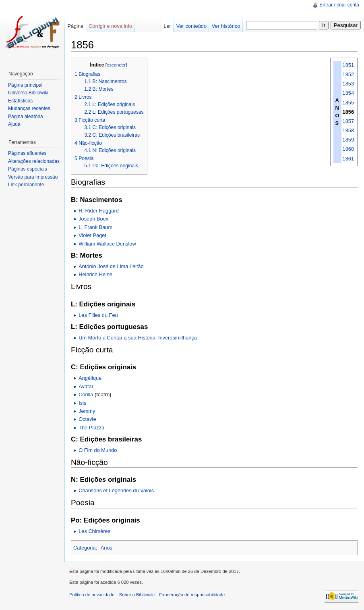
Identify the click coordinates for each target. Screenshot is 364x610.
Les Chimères (94, 531)
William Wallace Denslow (107, 244)
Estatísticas (20, 101)
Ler (167, 26)
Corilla (86, 395)
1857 (348, 121)
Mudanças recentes (29, 108)
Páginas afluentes (27, 153)
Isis (82, 403)
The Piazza (91, 428)
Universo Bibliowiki (28, 93)
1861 (348, 159)
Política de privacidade (92, 595)
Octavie (87, 419)
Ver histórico (226, 26)
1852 (348, 74)
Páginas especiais (28, 169)
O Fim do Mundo (98, 450)
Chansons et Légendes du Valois (116, 490)
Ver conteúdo (191, 26)
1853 (348, 84)
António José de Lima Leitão (111, 266)
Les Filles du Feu (98, 315)
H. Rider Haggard (99, 211)
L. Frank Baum (95, 227)
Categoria (85, 548)
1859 (348, 140)
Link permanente (26, 185)
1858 (348, 130)
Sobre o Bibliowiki (137, 595)
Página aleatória (26, 117)
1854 (348, 93)
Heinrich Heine (95, 274)
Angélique (90, 378)
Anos (107, 548)
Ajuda (14, 124)
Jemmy (87, 411)
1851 (348, 65)
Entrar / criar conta (339, 5)
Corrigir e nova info (110, 26)
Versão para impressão (33, 177)
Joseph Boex (93, 219)
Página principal (25, 85)
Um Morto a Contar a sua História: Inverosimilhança (138, 338)
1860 (348, 149)
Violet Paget (92, 235)
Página (75, 26)
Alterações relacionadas (34, 161)
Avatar (86, 386)
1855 (348, 103)
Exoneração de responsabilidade (192, 595)
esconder (116, 65)
